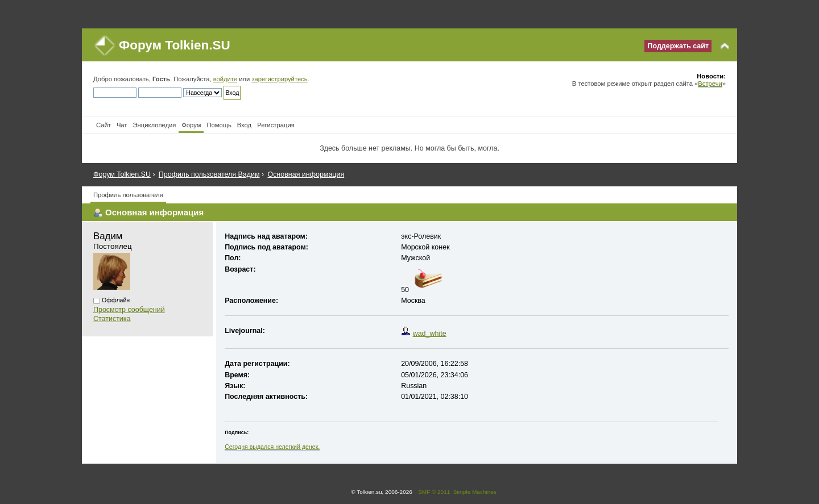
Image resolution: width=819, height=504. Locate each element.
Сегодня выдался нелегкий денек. (272, 447)
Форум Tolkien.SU (175, 45)
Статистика (112, 319)
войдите (225, 79)
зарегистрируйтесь (279, 79)
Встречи (710, 84)
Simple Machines (475, 492)
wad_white (430, 334)
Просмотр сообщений (129, 310)
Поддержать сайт (678, 46)
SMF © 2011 (434, 492)
